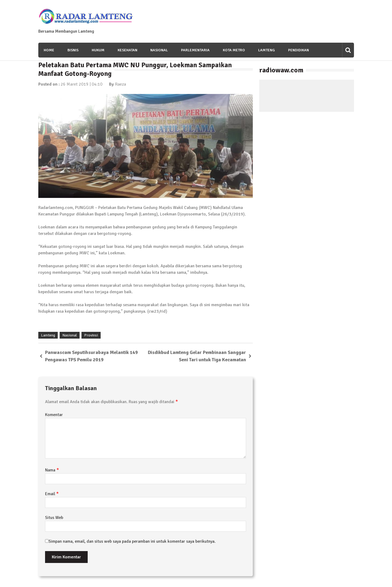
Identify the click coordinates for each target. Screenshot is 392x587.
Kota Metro (234, 50)
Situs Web (54, 518)
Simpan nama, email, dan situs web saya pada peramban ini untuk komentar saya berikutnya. (132, 541)
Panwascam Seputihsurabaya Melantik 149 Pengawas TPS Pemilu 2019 (91, 356)
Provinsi (91, 335)
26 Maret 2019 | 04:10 (82, 84)
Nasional (159, 50)
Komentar (54, 415)
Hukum (98, 50)
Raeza (120, 84)
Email (52, 494)
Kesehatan (127, 50)
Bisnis (73, 50)
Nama (52, 470)
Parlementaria (196, 50)
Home (49, 50)
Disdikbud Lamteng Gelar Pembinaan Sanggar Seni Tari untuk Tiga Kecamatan (197, 356)
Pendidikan (299, 50)
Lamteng (267, 50)
